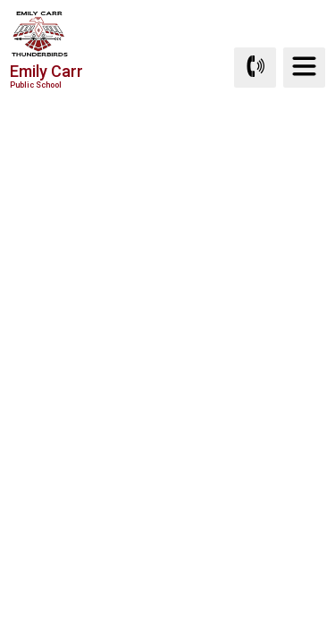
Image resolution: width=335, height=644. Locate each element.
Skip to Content (0, 0)
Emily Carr (46, 76)
